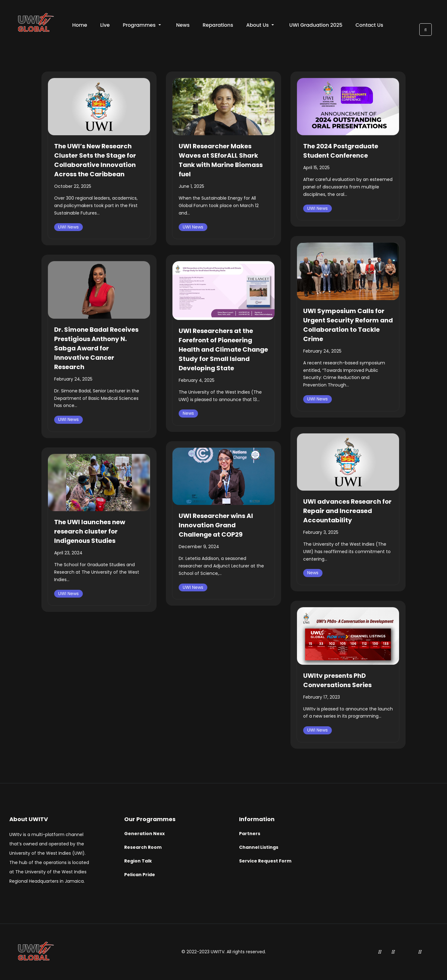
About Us (260, 25)
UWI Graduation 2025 (316, 25)
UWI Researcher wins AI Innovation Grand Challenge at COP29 (216, 525)
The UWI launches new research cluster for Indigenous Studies (90, 531)
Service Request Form (265, 861)
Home (80, 25)
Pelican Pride (140, 875)
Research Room (143, 847)
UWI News (68, 227)
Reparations (218, 25)
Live (105, 25)
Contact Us (369, 25)
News (183, 25)
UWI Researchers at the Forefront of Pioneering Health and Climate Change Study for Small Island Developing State (223, 349)
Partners (250, 834)
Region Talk (138, 861)
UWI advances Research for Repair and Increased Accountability (347, 511)
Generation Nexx (144, 834)
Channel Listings (259, 847)
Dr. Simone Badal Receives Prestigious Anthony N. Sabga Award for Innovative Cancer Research (96, 348)
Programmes (142, 25)
